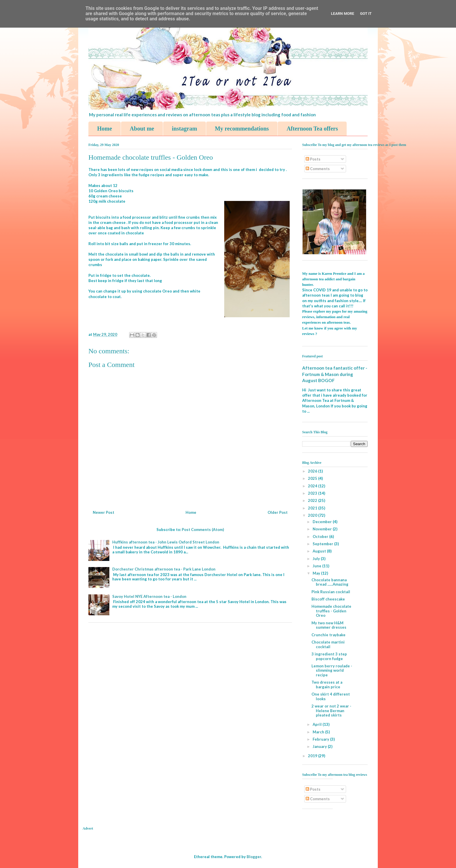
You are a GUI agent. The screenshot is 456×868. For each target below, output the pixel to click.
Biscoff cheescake (328, 599)
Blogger (254, 857)
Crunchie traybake (328, 635)
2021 (313, 508)
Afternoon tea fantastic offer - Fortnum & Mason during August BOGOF (335, 374)
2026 (313, 471)
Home (105, 129)
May (317, 573)
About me (142, 129)
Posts (313, 159)
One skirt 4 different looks (331, 696)
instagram (185, 129)
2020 (313, 515)
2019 (313, 756)
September (323, 544)
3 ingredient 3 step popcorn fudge (329, 656)
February (321, 739)
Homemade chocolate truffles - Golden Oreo (331, 611)
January (320, 746)
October (321, 537)
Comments (318, 169)
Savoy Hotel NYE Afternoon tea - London (149, 596)
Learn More (343, 14)
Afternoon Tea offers (312, 129)
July (317, 559)
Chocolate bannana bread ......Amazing (330, 582)
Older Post (278, 512)
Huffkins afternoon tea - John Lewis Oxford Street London (166, 542)
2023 (313, 493)
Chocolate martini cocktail (328, 644)
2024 (313, 486)
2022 (313, 500)
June (317, 566)
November (323, 529)
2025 (313, 478)
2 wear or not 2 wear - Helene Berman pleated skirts (331, 711)
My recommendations (242, 129)
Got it (366, 14)
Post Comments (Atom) (203, 530)
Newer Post (104, 512)
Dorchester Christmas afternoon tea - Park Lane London (164, 569)
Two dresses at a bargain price (327, 685)
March (319, 732)
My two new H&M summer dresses (329, 625)
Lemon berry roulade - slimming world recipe (332, 670)
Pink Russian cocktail (331, 592)
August (320, 551)
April (318, 724)
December (323, 522)
